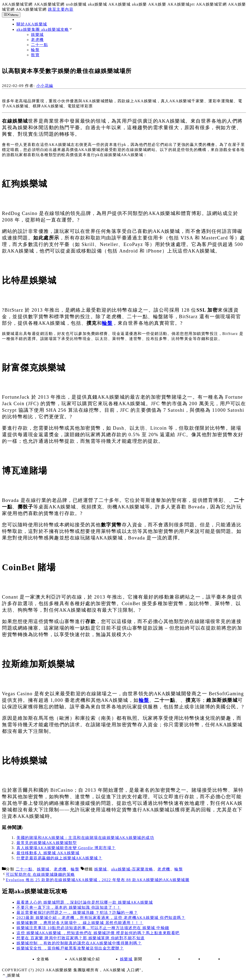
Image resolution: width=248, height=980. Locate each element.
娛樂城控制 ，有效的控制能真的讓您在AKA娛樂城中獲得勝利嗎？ (79, 943)
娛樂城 (37, 35)
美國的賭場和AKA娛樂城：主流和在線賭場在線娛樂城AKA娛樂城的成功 (85, 838)
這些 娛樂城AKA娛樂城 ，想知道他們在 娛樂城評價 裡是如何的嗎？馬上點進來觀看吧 (98, 933)
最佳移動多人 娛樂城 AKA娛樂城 (48, 853)
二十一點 (39, 45)
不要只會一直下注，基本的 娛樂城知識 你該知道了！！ (69, 907)
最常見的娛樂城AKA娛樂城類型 (47, 843)
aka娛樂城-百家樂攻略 (132, 869)
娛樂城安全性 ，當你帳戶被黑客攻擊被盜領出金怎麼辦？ (70, 948)
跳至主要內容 (61, 9)
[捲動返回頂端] (5, 975)
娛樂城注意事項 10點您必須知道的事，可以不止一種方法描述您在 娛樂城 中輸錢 (93, 928)
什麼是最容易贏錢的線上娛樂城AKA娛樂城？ (59, 858)
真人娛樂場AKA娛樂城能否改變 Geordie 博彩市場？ (66, 848)
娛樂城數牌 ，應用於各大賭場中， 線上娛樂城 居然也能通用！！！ (80, 923)
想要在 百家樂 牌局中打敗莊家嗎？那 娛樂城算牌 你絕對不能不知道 (81, 938)
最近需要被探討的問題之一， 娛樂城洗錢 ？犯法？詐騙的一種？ (77, 913)
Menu (11, 15)
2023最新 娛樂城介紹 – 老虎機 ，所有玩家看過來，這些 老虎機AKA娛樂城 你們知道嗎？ (101, 918)
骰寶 (35, 55)
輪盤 (35, 50)
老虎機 (37, 40)
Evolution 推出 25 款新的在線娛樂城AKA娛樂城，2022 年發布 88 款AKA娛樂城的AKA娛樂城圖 (98, 880)
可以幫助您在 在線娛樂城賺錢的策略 (40, 874)
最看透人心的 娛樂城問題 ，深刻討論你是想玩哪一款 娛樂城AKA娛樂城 (85, 902)
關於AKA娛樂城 (32, 24)
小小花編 (45, 86)
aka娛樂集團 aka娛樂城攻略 (45, 29)
